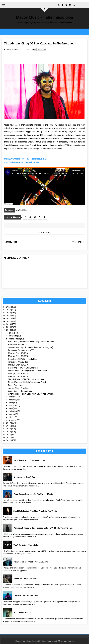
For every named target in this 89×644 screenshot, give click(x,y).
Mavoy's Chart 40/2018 (18, 353)
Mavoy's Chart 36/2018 (18, 376)
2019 (9, 327)
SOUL (25, 210)
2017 (9, 423)
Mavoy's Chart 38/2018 (18, 365)
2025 (9, 310)
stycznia (13, 420)
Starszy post (78, 242)
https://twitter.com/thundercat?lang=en (22, 162)
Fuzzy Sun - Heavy (16, 385)
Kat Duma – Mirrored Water (26, 579)
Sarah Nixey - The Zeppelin (20, 391)
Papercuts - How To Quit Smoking (23, 368)
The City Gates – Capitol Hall (26, 545)
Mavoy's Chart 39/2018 (18, 356)
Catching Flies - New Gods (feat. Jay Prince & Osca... (31, 394)
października (14, 339)
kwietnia (12, 411)
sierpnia (12, 400)
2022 (9, 318)
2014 (9, 432)
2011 (9, 440)
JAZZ (19, 210)
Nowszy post (11, 242)
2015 (9, 429)
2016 (9, 426)
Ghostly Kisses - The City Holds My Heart (26, 379)
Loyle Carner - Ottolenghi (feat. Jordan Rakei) (28, 371)
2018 (9, 330)
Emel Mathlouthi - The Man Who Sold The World (35, 511)
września (13, 397)
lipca (11, 403)
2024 (9, 313)
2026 (9, 307)
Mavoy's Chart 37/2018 (18, 374)
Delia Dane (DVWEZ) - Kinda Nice (23, 359)
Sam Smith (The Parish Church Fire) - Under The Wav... (31, 342)
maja (11, 408)
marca (11, 414)
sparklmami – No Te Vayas (26, 596)
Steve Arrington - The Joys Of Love (29, 460)
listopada (13, 336)
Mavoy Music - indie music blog (44, 17)
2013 (9, 435)
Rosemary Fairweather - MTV (21, 350)
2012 (9, 437)
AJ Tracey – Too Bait (23, 613)
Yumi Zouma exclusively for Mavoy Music (33, 494)
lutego (12, 417)
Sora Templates (49, 641)
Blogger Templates (23, 641)
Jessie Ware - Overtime (19, 388)
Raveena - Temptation (18, 345)
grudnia (12, 333)
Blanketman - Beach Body (25, 477)
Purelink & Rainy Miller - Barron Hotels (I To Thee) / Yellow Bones (43, 528)
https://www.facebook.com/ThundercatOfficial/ (25, 159)
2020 (9, 324)
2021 (9, 321)
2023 (9, 315)
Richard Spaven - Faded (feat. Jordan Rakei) (27, 382)
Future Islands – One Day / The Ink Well (31, 562)
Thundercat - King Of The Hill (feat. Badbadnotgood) (31, 347)
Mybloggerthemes (66, 641)
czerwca (13, 406)
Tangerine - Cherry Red (18, 362)
